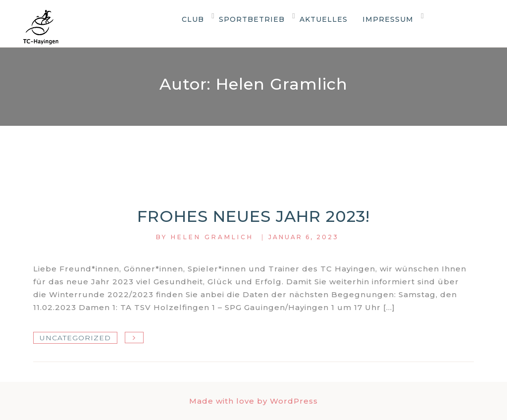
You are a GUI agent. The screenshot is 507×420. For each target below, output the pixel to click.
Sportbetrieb (252, 19)
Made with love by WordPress (253, 401)
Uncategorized (75, 338)
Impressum (388, 19)
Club (193, 19)
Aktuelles (324, 19)
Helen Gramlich (212, 237)
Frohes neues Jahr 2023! (253, 216)
